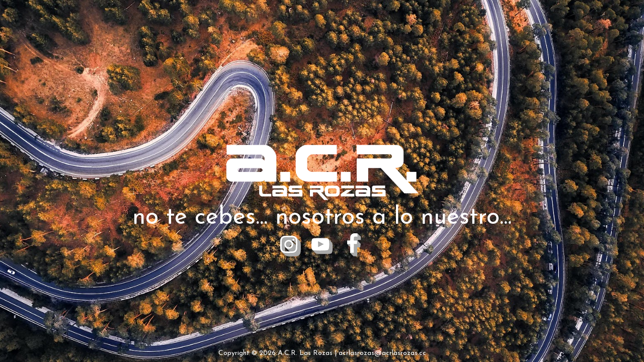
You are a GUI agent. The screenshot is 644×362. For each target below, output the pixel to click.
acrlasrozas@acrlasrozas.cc (382, 353)
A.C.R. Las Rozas (305, 353)
